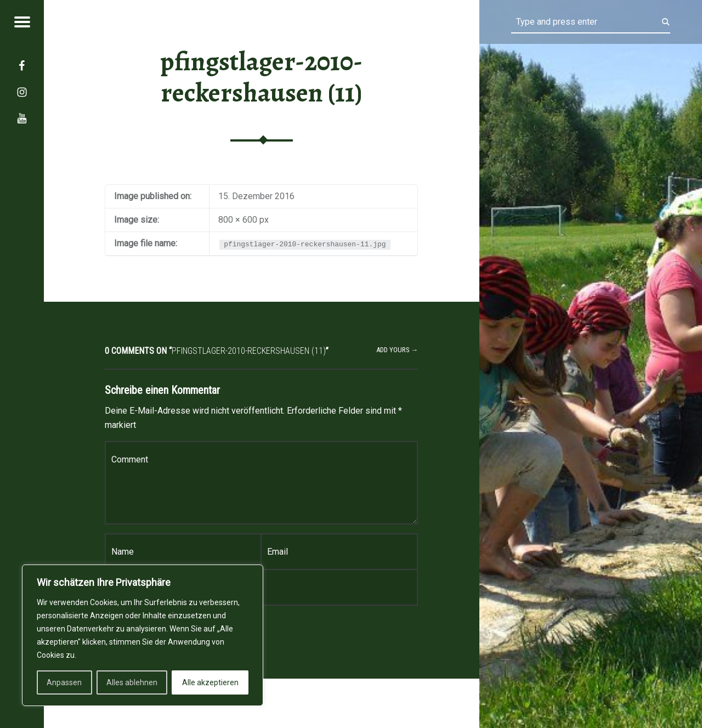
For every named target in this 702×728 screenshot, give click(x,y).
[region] (143, 635)
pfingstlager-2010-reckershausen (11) (261, 77)
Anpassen (64, 682)
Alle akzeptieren (210, 682)
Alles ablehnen (132, 682)
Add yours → (397, 350)
